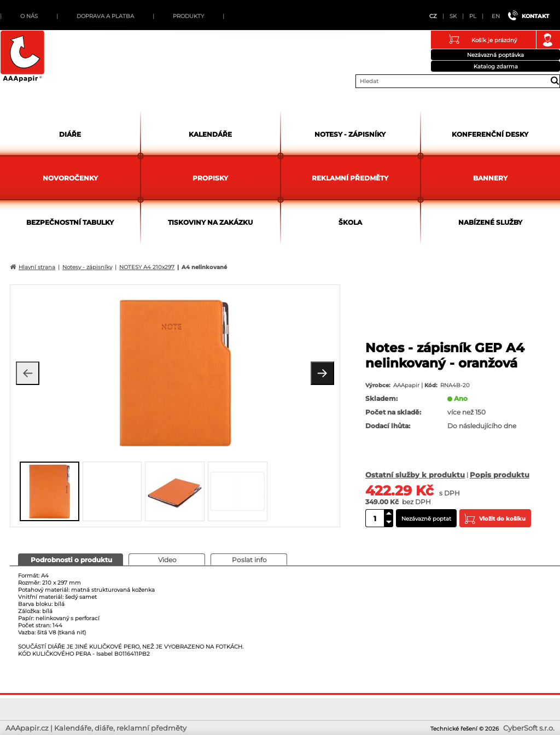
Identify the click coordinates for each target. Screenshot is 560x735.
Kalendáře (210, 134)
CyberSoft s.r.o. (529, 728)
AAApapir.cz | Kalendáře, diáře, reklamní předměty (22, 57)
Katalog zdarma (496, 66)
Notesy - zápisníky (350, 134)
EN (496, 16)
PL (473, 16)
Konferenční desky (490, 134)
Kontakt (535, 16)
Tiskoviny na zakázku (210, 222)
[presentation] (71, 559)
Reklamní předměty (350, 178)
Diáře (70, 134)
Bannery (490, 178)
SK (453, 16)
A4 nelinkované (204, 267)
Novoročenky (70, 178)
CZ (433, 16)
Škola (350, 222)
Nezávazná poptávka (495, 55)
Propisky (210, 178)
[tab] (71, 559)
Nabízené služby (490, 222)
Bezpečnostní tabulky (70, 222)
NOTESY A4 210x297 (147, 267)
